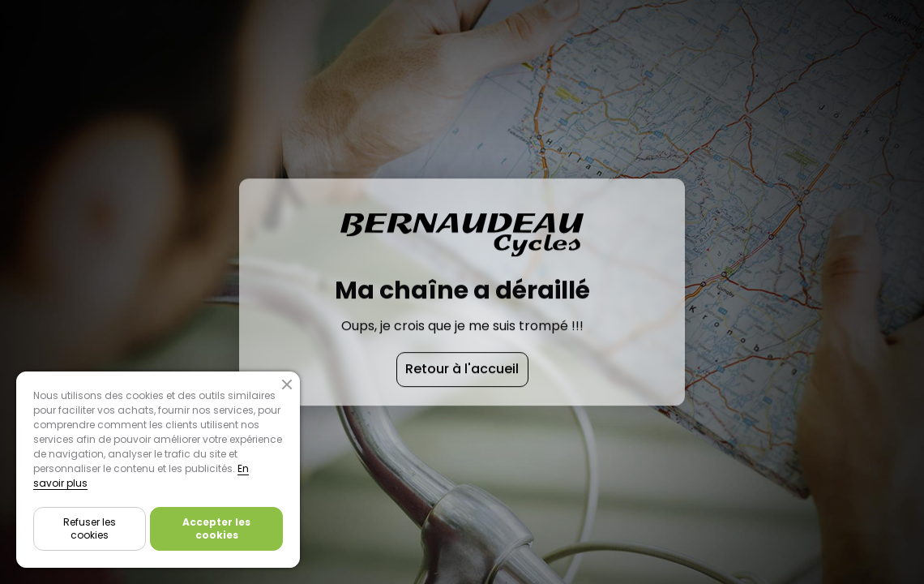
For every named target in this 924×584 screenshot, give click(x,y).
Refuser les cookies (90, 528)
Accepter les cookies (216, 528)
